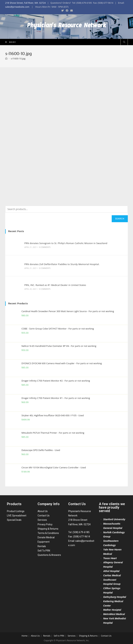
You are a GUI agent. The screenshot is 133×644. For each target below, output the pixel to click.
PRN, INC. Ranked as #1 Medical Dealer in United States (55, 285)
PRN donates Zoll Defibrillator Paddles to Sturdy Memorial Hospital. (62, 264)
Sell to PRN (59, 636)
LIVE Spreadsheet (17, 516)
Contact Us (44, 516)
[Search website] (124, 42)
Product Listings (16, 511)
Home (24, 636)
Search (120, 219)
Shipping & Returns (48, 529)
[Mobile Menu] (9, 42)
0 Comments (45, 247)
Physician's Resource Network (67, 27)
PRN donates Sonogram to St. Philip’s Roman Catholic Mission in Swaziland (66, 243)
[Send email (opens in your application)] (71, 11)
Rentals (42, 546)
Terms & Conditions (48, 533)
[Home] (6, 58)
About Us (43, 511)
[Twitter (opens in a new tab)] (63, 11)
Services (42, 520)
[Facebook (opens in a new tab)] (67, 11)
